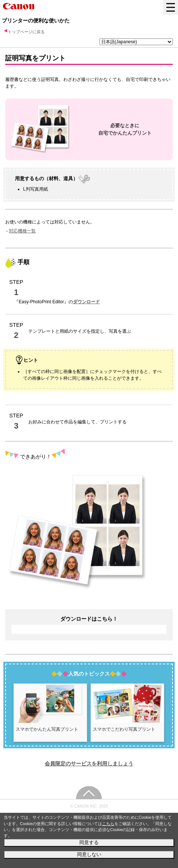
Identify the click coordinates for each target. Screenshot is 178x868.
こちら (108, 824)
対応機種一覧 (22, 231)
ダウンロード (86, 302)
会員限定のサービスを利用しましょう (89, 764)
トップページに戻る (26, 32)
